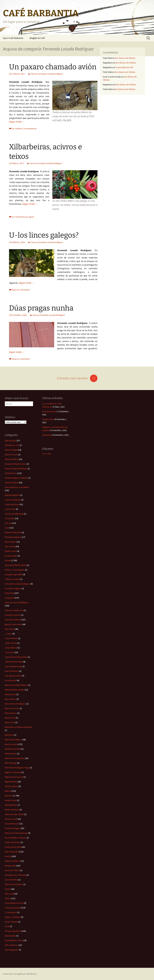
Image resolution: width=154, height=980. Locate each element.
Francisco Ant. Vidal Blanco (17, 602)
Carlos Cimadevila (13, 500)
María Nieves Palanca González (19, 727)
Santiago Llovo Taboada (15, 875)
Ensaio (8, 560)
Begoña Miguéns (12, 495)
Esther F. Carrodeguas (15, 570)
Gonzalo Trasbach (13, 615)
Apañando (47, 435)
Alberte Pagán (11, 450)
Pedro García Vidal (13, 847)
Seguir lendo (17, 122)
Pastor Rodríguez (13, 828)
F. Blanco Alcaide (12, 579)
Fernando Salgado (13, 588)
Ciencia (33, 74)
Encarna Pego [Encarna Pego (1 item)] (47, 454)
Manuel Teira (10, 694)
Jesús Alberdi (11, 648)
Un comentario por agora (23, 217)
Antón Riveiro (11, 473)
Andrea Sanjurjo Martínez (16, 469)
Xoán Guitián (10, 936)
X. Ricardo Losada (13, 908)
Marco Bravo (10, 699)
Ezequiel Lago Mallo (14, 574)
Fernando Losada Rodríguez (50, 74)
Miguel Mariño (11, 782)
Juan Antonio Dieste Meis (16, 657)
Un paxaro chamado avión (53, 67)
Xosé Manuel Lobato (14, 940)
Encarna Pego (11, 556)
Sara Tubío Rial (11, 880)
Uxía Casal (9, 894)
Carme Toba (10, 509)
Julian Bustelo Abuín (14, 662)
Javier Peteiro (11, 638)
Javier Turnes (11, 643)
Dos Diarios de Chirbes (125, 58)
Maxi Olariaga (11, 763)
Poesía (8, 856)
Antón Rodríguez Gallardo (16, 478)
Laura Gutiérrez (12, 671)
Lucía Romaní (11, 680)
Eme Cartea (10, 546)
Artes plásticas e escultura (17, 487)
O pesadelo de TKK (124, 67)
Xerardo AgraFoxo (13, 931)
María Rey (9, 735)
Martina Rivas (11, 754)
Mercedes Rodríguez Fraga (17, 768)
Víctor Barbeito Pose (14, 903)
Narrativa (9, 796)
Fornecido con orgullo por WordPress (20, 974)
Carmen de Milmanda (14, 514)
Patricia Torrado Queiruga (16, 833)
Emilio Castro (11, 551)
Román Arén (10, 866)
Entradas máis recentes (77, 378)
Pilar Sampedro (12, 852)
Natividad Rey (11, 805)
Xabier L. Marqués (13, 917)
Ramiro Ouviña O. (12, 861)
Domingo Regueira (13, 537)
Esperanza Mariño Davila (16, 565)
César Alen (10, 518)
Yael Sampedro (12, 950)
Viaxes (8, 898)
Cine (7, 528)
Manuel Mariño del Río (15, 690)
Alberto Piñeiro (12, 459)
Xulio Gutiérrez (11, 945)
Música (8, 791)
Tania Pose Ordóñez (14, 884)
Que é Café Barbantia (13, 38)
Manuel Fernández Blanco (16, 685)
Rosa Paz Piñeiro (12, 870)
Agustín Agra (11, 441)
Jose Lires (9, 652)
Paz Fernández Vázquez (15, 838)
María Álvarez (11, 713)
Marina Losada (11, 744)
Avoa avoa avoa (49, 411)
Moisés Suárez (11, 786)
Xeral (7, 926)
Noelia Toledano (12, 810)
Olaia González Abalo (14, 814)
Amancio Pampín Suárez (15, 464)
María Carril (10, 722)
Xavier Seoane (11, 922)
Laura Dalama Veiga (13, 666)
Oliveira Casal (11, 819)
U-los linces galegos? (44, 235)
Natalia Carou (11, 800)
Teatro (8, 889)
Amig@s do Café (37, 38)
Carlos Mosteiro (12, 504)
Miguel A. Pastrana (13, 772)
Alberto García (11, 455)
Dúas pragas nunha (41, 308)
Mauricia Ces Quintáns (15, 758)
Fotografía (10, 598)
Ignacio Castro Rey (13, 624)
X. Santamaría (11, 912)
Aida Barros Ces (12, 445)
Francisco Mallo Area (14, 610)
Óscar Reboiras (12, 824)
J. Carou (8, 634)
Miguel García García (14, 777)
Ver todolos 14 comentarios (24, 129)
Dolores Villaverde (13, 532)
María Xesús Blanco (13, 740)
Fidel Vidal (9, 593)
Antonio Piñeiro (12, 483)
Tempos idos (48, 419)
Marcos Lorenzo (12, 708)
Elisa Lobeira (10, 542)
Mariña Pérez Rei (12, 749)
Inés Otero (10, 629)
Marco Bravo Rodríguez (15, 704)
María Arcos (10, 718)
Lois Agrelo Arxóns (13, 676)
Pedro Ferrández (12, 842)
